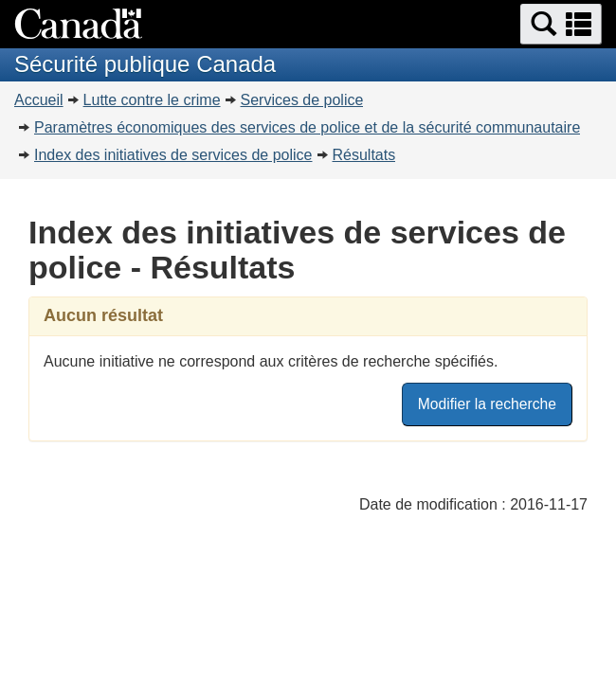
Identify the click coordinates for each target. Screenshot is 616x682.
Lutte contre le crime (152, 100)
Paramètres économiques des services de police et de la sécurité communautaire (307, 127)
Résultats (364, 155)
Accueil (39, 100)
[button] (561, 24)
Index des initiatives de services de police (173, 155)
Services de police (302, 100)
